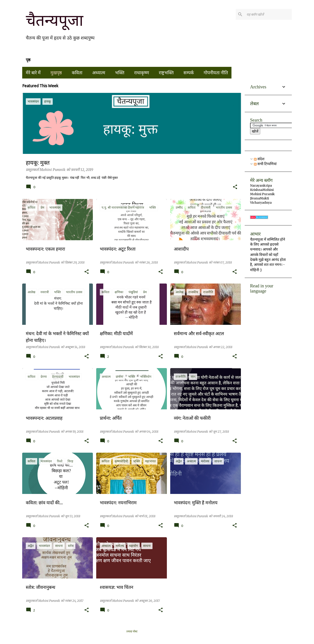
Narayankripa (261, 186)
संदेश (259, 159)
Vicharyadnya (261, 203)
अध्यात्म (99, 73)
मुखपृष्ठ (56, 73)
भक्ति (120, 73)
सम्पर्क (189, 73)
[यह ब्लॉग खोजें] (268, 14)
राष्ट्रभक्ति (166, 73)
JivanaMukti (259, 198)
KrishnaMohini (262, 190)
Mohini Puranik (262, 194)
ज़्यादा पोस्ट (132, 631)
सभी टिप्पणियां (265, 164)
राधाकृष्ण (142, 73)
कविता (77, 73)
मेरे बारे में (33, 73)
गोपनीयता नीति (216, 73)
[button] (235, 187)
